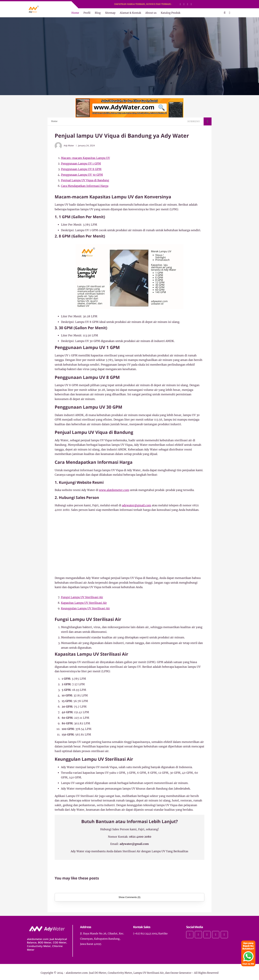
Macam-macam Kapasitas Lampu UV (85, 158)
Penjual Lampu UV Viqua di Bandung (85, 180)
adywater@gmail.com (137, 505)
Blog (98, 13)
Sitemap (110, 13)
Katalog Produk (171, 13)
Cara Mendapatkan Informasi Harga (85, 186)
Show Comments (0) (129, 897)
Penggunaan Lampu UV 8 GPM (81, 169)
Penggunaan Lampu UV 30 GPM (82, 175)
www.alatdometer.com (114, 490)
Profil (87, 13)
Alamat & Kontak (130, 13)
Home (75, 13)
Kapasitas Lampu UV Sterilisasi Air (84, 603)
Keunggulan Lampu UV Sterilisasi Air (85, 608)
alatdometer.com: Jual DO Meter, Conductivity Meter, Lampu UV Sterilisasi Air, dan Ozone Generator (129, 973)
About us (151, 13)
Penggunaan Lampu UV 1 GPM (81, 164)
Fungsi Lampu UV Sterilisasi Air (82, 597)
